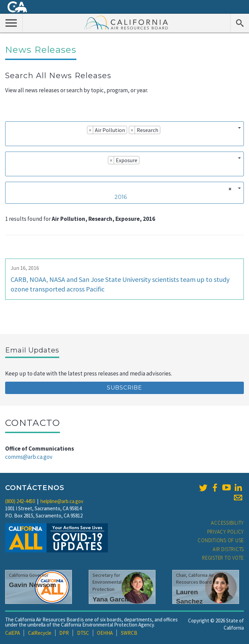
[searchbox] (11, 140)
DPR (64, 633)
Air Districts (228, 549)
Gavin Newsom (33, 585)
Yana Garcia (111, 599)
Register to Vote (223, 558)
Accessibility (227, 523)
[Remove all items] (229, 189)
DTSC (83, 633)
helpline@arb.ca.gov (62, 501)
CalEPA (13, 633)
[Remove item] (90, 130)
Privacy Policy (226, 532)
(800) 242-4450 (20, 501)
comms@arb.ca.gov (29, 457)
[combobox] (124, 134)
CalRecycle (40, 633)
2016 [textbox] (121, 197)
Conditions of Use (221, 540)
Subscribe (124, 388)
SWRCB (129, 633)
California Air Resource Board (126, 22)
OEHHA (105, 633)
